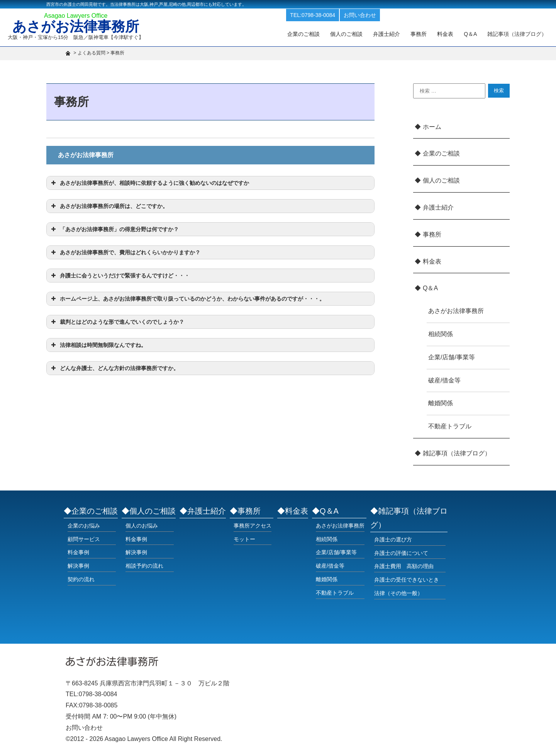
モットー (244, 539)
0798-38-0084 (98, 694)
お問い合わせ (379, 15)
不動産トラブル (450, 426)
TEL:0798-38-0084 (332, 15)
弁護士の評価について (401, 553)
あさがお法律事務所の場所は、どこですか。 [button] (109, 206)
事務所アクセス (253, 526)
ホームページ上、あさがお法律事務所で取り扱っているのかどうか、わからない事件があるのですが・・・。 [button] (187, 299)
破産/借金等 (444, 380)
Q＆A (430, 288)
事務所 (428, 34)
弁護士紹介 (399, 34)
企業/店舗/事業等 (452, 357)
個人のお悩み (142, 526)
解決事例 (78, 566)
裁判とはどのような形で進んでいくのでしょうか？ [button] (117, 322)
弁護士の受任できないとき (407, 580)
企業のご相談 (321, 34)
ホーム (432, 127)
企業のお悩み (84, 526)
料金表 (452, 34)
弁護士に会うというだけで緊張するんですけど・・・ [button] (120, 276)
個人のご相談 (361, 34)
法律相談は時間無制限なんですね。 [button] (98, 345)
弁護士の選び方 (393, 540)
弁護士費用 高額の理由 (404, 566)
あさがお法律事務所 (78, 28)
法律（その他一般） (398, 593)
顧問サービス (84, 539)
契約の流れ (81, 579)
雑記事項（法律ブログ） (519, 34)
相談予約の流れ (144, 566)
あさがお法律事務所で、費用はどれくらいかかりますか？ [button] (125, 252)
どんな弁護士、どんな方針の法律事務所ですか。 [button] (114, 368)
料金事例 (78, 552)
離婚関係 (441, 403)
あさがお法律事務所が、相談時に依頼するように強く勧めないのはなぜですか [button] (149, 183)
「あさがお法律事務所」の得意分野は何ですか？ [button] (114, 229)
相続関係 (441, 334)
